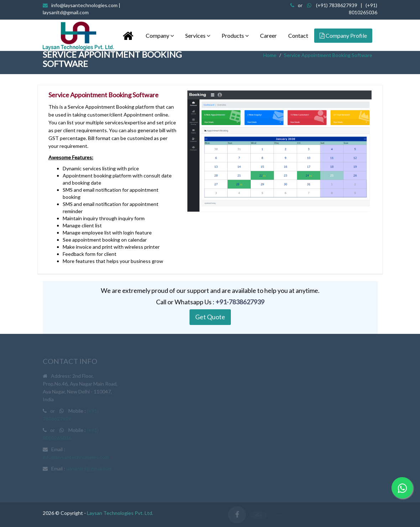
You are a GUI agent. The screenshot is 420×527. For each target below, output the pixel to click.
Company (160, 35)
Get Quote (210, 317)
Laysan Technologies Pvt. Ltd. (120, 513)
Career (268, 35)
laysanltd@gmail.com (89, 470)
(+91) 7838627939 (337, 5)
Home (270, 55)
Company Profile (343, 35)
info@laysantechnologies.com (76, 458)
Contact (298, 35)
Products (235, 35)
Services (198, 35)
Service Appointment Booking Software (328, 55)
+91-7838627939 (240, 302)
